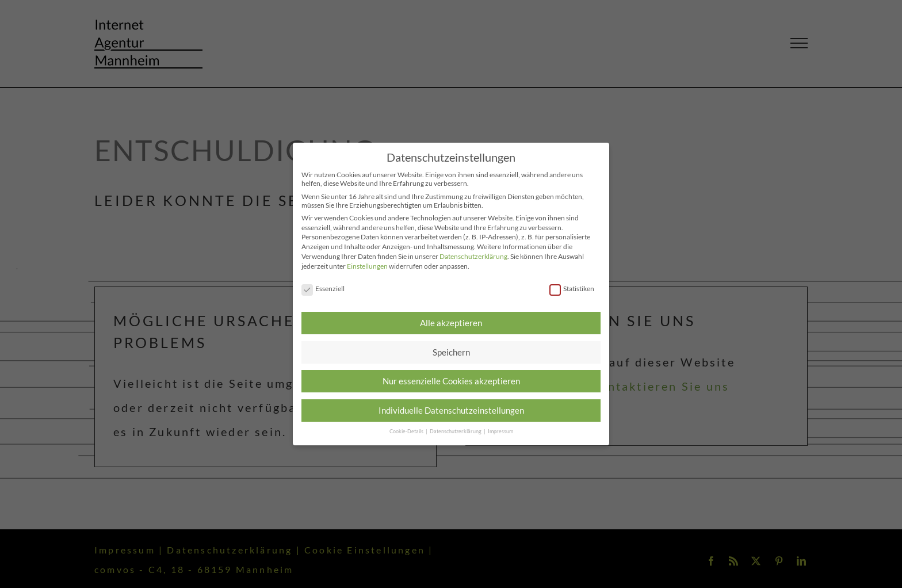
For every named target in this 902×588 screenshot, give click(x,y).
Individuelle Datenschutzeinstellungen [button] (451, 410)
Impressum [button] (500, 431)
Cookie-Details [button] (407, 431)
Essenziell (323, 289)
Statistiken (572, 289)
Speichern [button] (451, 352)
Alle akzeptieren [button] (451, 323)
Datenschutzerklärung (473, 256)
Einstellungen (367, 266)
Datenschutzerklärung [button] (456, 431)
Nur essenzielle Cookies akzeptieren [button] (451, 381)
